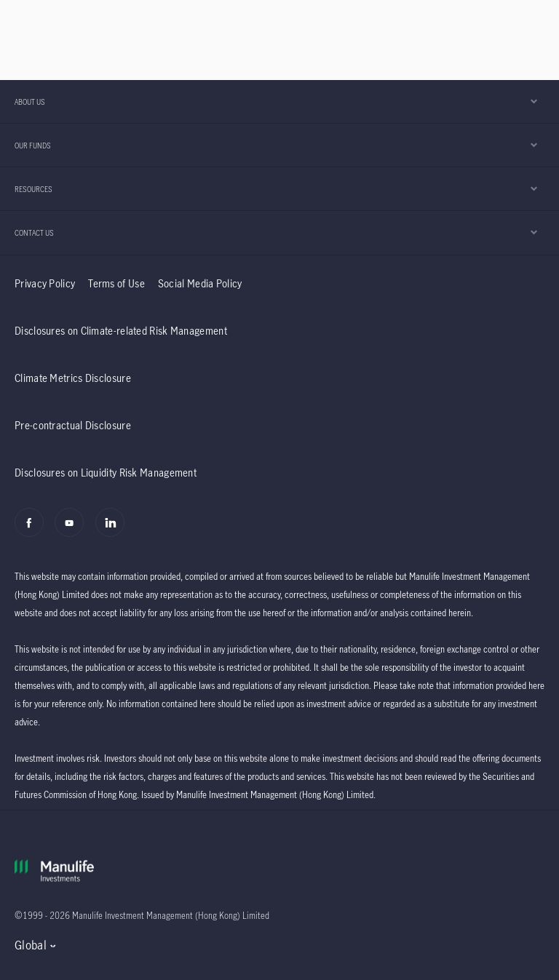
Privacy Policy (45, 283)
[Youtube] (73, 530)
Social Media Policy (200, 283)
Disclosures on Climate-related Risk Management (121, 331)
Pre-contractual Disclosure (73, 425)
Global (31, 945)
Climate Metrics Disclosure (73, 378)
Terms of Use (116, 283)
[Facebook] (33, 530)
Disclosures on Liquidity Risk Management (106, 473)
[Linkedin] (114, 530)
